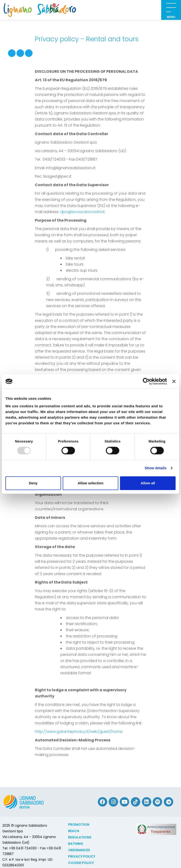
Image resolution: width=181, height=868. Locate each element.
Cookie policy (81, 863)
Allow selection (90, 483)
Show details (156, 468)
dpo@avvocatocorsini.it (82, 212)
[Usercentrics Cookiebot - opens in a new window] (146, 381)
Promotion (79, 825)
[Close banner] (174, 381)
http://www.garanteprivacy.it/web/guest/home (79, 732)
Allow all (148, 483)
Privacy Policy (82, 856)
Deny (33, 483)
